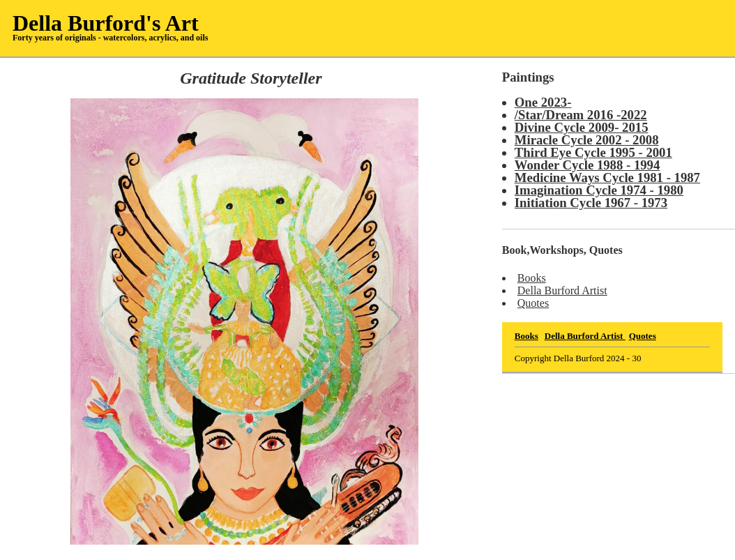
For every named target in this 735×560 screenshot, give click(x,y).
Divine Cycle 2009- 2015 (582, 127)
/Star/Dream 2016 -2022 (581, 115)
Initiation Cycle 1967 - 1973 (591, 203)
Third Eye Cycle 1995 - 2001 (593, 152)
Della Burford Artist (562, 290)
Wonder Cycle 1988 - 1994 (588, 165)
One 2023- (543, 102)
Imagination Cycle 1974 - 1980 (599, 190)
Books (532, 278)
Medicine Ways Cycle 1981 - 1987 (607, 177)
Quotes (533, 303)
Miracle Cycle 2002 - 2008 (587, 140)
